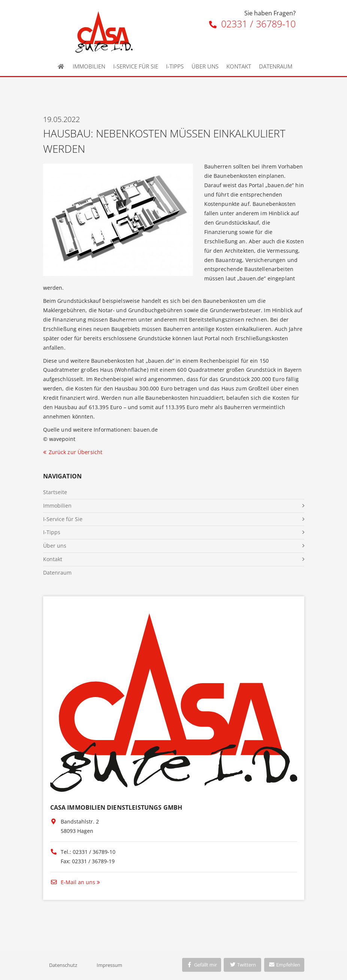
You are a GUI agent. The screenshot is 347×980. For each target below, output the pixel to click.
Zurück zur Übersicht (76, 452)
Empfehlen (284, 965)
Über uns (205, 66)
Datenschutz (63, 965)
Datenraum (276, 66)
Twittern (243, 965)
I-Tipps (175, 66)
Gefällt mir (202, 965)
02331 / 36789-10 (252, 24)
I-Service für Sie (136, 66)
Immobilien (89, 66)
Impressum (109, 965)
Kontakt (239, 66)
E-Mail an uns (73, 882)
